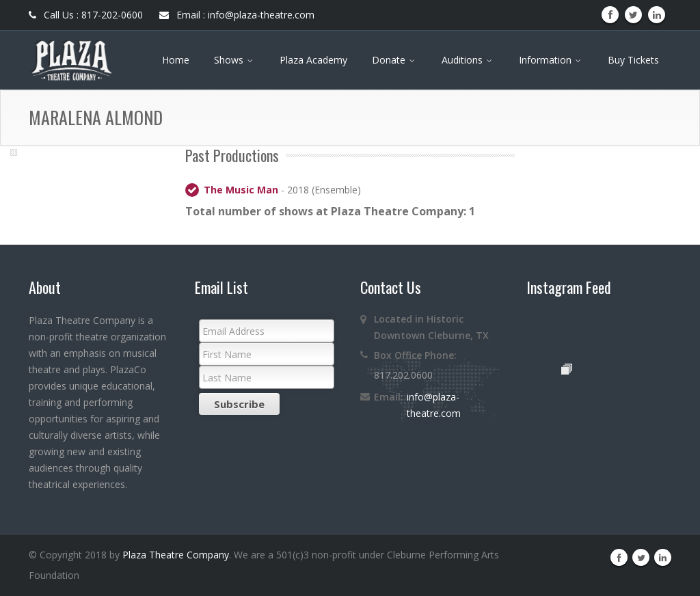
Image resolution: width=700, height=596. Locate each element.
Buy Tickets (633, 60)
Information (551, 60)
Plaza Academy (313, 60)
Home (176, 60)
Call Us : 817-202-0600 (86, 15)
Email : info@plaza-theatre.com (237, 15)
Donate (394, 60)
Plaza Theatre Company (176, 555)
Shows (234, 60)
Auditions (468, 60)
